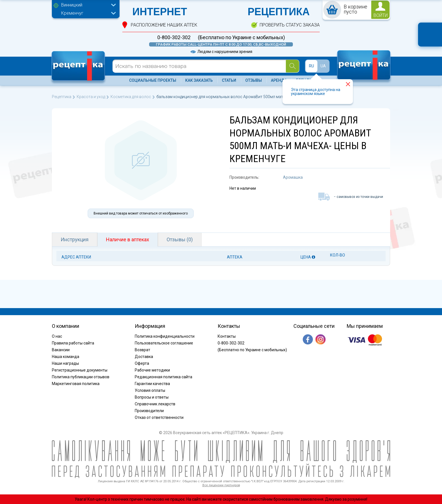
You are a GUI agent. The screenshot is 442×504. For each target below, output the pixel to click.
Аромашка (293, 177)
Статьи (229, 80)
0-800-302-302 (174, 37)
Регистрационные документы (80, 370)
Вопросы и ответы (152, 397)
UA (323, 66)
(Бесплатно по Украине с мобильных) (241, 37)
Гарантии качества (152, 384)
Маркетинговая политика (76, 384)
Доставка (144, 357)
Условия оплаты (150, 390)
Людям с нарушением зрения (221, 52)
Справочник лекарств (155, 404)
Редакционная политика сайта (163, 377)
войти (381, 15)
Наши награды (65, 363)
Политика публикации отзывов (81, 377)
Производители (149, 411)
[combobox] (87, 6)
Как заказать (199, 80)
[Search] (292, 66)
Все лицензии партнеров (221, 485)
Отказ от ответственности (159, 417)
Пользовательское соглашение (164, 343)
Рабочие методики (152, 370)
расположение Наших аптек (164, 25)
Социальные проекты (153, 80)
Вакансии (61, 350)
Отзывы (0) (180, 239)
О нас (57, 336)
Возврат (142, 350)
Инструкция (75, 239)
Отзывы (254, 80)
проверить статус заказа (290, 25)
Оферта (142, 363)
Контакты (227, 336)
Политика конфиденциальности (165, 336)
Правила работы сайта (73, 343)
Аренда (279, 80)
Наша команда (66, 357)
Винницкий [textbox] (72, 5)
